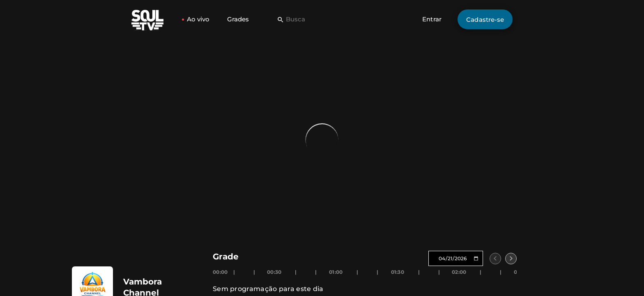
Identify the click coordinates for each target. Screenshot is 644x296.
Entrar (432, 19)
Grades (238, 19)
